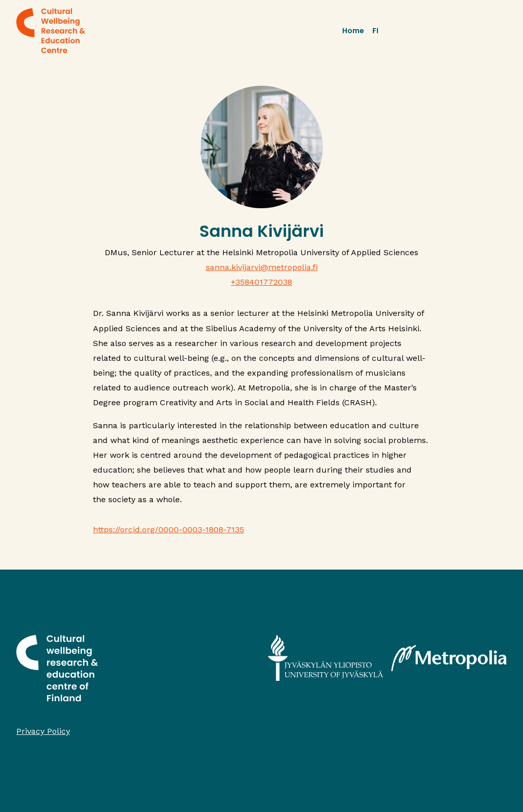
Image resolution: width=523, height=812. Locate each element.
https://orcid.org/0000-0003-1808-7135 (169, 530)
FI (375, 31)
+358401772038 (261, 282)
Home (353, 31)
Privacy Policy (43, 731)
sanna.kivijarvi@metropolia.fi (262, 267)
